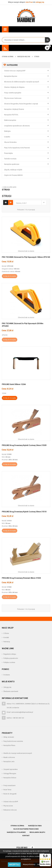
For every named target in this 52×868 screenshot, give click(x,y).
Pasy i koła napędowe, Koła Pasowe (17, 148)
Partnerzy (7, 642)
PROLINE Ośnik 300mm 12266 (14, 384)
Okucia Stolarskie (10, 142)
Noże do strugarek (10, 794)
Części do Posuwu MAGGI (13, 175)
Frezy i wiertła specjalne (13, 93)
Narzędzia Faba (35, 826)
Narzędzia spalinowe (12, 164)
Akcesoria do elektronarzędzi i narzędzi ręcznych (22, 82)
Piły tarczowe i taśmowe (13, 98)
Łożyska (7, 137)
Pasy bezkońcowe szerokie (13, 741)
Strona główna (17, 826)
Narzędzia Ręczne (11, 76)
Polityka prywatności (11, 658)
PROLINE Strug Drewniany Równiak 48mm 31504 (21, 578)
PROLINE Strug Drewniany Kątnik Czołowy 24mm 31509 (24, 445)
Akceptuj (14, 865)
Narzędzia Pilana (9, 745)
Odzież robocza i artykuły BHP (15, 71)
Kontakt (6, 637)
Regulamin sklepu (10, 654)
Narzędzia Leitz (9, 762)
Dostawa (7, 675)
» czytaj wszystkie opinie (9, 187)
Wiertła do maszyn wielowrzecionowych (18, 753)
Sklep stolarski (9, 737)
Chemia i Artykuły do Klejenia (14, 87)
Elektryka (7, 131)
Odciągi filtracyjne (10, 773)
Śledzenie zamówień (11, 691)
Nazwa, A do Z (31, 202)
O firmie (6, 633)
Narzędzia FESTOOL (11, 115)
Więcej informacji (29, 864)
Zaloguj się (7, 687)
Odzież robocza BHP (11, 802)
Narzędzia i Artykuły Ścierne (14, 109)
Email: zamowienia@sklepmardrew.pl (20, 712)
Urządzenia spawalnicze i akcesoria (17, 126)
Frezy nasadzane (9, 785)
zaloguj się (40, 2)
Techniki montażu (10, 159)
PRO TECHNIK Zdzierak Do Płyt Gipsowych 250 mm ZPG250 (23, 325)
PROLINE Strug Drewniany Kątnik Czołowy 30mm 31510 (24, 512)
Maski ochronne (9, 757)
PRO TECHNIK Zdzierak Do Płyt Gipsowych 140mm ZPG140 (26, 257)
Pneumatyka (8, 153)
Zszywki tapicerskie (10, 769)
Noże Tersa (7, 790)
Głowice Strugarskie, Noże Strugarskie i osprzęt (21, 104)
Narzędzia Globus (10, 778)
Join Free (29, 2)
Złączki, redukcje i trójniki (13, 170)
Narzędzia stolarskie (16, 832)
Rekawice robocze (10, 810)
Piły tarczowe (8, 806)
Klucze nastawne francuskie (26, 829)
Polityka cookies (9, 662)
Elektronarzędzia (10, 120)
